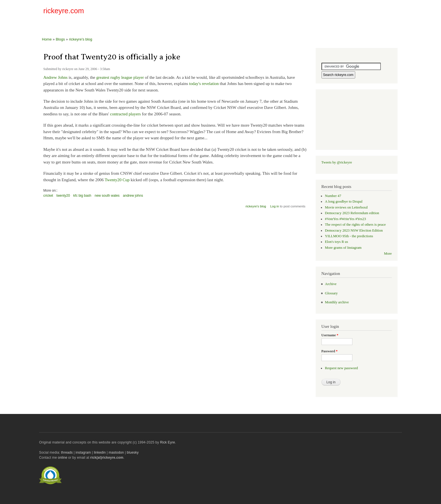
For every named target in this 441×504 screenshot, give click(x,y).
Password (330, 351)
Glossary (331, 293)
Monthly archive (337, 302)
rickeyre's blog (81, 39)
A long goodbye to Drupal (344, 201)
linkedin (100, 453)
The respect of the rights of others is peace (355, 225)
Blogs (60, 39)
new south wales (107, 196)
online (63, 458)
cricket (48, 196)
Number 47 (333, 196)
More (388, 254)
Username (330, 335)
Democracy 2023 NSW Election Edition (354, 230)
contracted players (125, 114)
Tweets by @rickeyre (337, 162)
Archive (331, 284)
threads (67, 453)
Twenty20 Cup (117, 180)
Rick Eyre (167, 442)
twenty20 (63, 196)
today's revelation (204, 84)
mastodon (116, 453)
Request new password (341, 368)
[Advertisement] (332, 12)
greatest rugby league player (120, 77)
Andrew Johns (55, 77)
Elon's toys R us (336, 242)
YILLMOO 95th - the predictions (349, 236)
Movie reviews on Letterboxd (346, 207)
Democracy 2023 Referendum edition (352, 213)
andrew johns (133, 196)
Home (47, 39)
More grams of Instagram (343, 248)
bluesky (133, 453)
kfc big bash (82, 196)
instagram (83, 453)
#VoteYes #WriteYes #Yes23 (345, 219)
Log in (275, 206)
